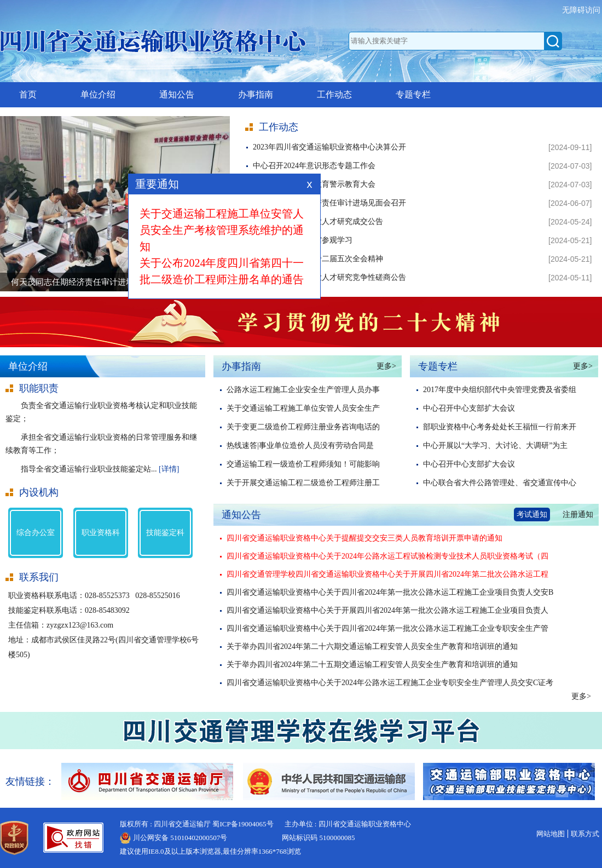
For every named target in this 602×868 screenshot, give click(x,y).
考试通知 (532, 515)
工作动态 (334, 94)
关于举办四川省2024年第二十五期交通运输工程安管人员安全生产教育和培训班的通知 (372, 665)
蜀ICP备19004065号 (243, 824)
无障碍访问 (582, 10)
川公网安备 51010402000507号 (180, 838)
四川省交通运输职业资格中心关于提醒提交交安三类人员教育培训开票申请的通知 (364, 538)
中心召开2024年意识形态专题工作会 (314, 166)
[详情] (169, 469)
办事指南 (256, 94)
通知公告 (177, 94)
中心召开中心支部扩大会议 (469, 408)
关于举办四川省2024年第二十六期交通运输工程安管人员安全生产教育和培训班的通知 (372, 646)
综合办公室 (36, 533)
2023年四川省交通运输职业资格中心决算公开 (329, 147)
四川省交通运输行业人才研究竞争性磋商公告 (329, 277)
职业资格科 (101, 533)
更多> (386, 366)
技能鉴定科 (165, 533)
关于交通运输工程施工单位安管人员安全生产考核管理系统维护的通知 (224, 234)
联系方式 (585, 834)
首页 (28, 94)
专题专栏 (413, 94)
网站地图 (551, 834)
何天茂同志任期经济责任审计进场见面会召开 (329, 203)
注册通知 (578, 515)
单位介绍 (98, 94)
